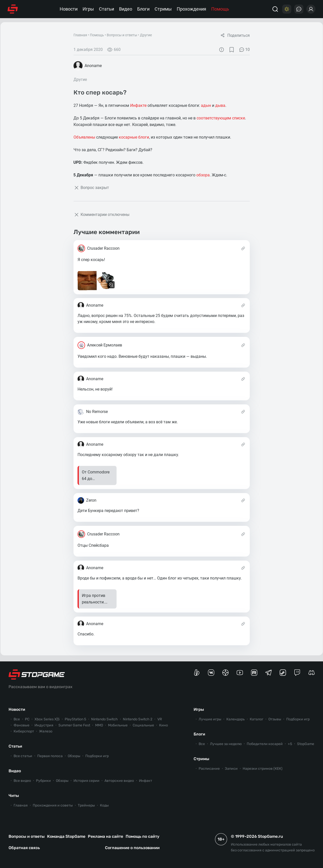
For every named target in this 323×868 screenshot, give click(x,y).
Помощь (220, 9)
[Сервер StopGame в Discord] (312, 673)
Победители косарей (265, 744)
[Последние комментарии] (299, 9)
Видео (126, 9)
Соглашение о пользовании (132, 848)
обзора (203, 175)
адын (206, 105)
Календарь (236, 719)
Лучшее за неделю (226, 744)
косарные (128, 137)
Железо (46, 731)
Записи (231, 769)
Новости (69, 9)
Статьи (106, 9)
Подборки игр (97, 756)
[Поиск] (275, 9)
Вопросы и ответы (122, 35)
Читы (14, 796)
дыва (220, 105)
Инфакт (146, 781)
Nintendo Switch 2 (138, 719)
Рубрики (43, 781)
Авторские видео (119, 781)
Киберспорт (24, 731)
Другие (146, 35)
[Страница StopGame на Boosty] (197, 673)
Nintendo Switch (104, 719)
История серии (86, 781)
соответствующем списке (221, 118)
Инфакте (138, 105)
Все (17, 719)
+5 (290, 744)
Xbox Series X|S (47, 719)
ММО (99, 725)
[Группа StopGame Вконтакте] (211, 673)
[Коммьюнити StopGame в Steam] (283, 673)
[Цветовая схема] (287, 9)
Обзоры (74, 756)
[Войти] (311, 9)
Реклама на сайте (105, 836)
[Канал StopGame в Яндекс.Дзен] (225, 673)
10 (244, 50)
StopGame (306, 744)
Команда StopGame (66, 836)
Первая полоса (50, 756)
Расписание (209, 769)
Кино (164, 725)
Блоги (143, 9)
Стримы (163, 9)
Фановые (22, 725)
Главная (80, 35)
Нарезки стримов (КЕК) (263, 769)
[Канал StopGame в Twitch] (297, 673)
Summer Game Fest (74, 725)
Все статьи (23, 756)
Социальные (143, 725)
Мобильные (118, 725)
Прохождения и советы (53, 805)
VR (160, 719)
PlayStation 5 (75, 719)
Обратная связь (24, 848)
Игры (88, 9)
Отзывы (275, 719)
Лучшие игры (210, 719)
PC (27, 719)
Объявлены (84, 137)
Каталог (257, 719)
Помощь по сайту (142, 836)
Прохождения (191, 9)
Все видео (22, 781)
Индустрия (44, 725)
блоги (144, 137)
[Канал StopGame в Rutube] (254, 673)
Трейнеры (86, 805)
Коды (104, 805)
